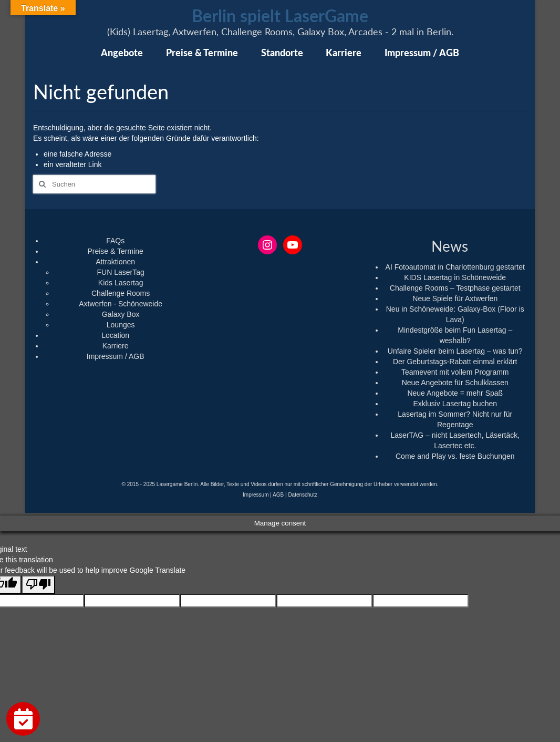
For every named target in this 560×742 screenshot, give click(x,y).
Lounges (121, 325)
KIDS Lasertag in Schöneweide (455, 277)
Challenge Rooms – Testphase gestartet (455, 288)
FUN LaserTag (121, 272)
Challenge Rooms (121, 293)
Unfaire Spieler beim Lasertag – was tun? (455, 351)
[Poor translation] (38, 585)
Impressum (256, 495)
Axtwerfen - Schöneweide (121, 304)
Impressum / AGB (116, 356)
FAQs (115, 241)
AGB (278, 495)
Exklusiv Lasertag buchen (455, 404)
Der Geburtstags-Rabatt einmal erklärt (455, 362)
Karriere (116, 346)
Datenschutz (303, 495)
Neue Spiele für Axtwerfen (455, 298)
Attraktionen (115, 262)
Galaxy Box (121, 314)
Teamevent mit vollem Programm (455, 372)
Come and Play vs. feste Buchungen (455, 456)
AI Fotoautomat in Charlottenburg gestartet (455, 267)
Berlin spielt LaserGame (280, 16)
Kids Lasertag (121, 283)
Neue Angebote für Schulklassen (455, 383)
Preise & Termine (115, 251)
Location (115, 335)
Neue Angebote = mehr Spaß (455, 393)
